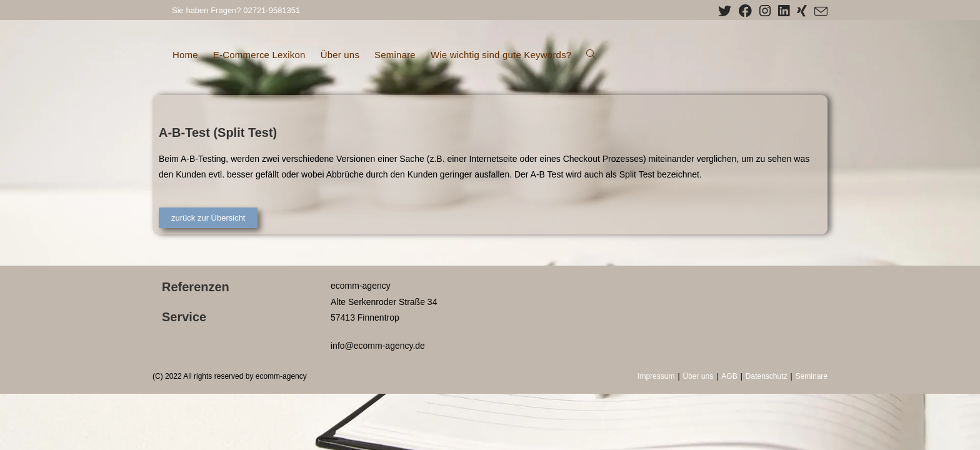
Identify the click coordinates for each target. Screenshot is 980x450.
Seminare (812, 376)
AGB (729, 376)
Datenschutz (767, 376)
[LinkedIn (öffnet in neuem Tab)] (784, 11)
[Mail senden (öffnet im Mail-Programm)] (819, 12)
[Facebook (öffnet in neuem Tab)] (745, 11)
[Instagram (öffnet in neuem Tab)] (765, 11)
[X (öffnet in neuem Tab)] (725, 11)
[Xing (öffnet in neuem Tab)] (802, 11)
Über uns (698, 376)
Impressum (656, 376)
